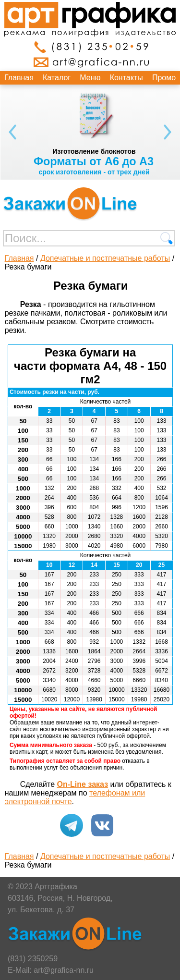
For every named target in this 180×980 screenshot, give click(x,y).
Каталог (57, 78)
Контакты (126, 78)
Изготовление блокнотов (94, 151)
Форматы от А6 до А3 (94, 161)
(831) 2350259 (33, 959)
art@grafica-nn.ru (64, 970)
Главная (19, 78)
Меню (90, 78)
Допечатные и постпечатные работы (105, 258)
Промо (164, 78)
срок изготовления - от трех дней (94, 172)
